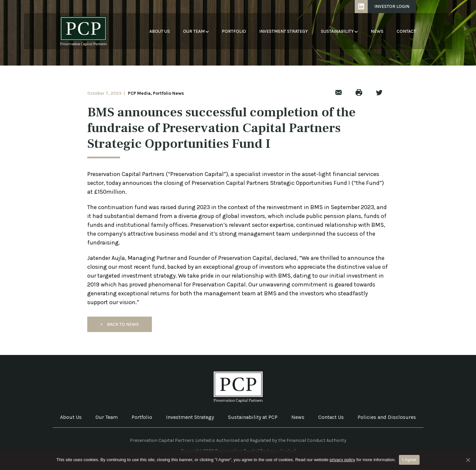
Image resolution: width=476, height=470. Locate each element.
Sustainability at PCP (253, 417)
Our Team (196, 31)
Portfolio (234, 31)
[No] (468, 460)
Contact (406, 31)
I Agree (409, 460)
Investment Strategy (283, 31)
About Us (160, 31)
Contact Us (331, 417)
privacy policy (342, 460)
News (377, 31)
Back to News (120, 324)
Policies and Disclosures (387, 417)
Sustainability (339, 31)
